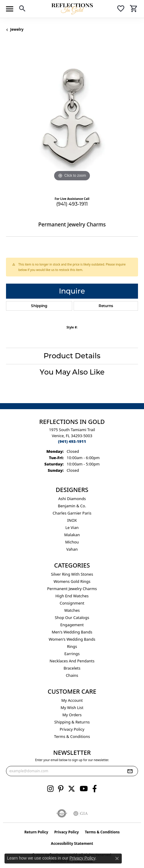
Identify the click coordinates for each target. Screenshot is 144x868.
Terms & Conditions (72, 736)
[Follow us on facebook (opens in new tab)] (95, 789)
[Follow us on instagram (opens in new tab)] (50, 789)
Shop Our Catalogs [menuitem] (72, 618)
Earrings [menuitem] (72, 654)
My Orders (72, 715)
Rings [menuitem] (72, 646)
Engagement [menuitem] (72, 625)
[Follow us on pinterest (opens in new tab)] (61, 789)
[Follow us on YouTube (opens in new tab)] (84, 789)
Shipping (39, 306)
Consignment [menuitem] (72, 603)
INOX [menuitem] (72, 520)
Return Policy (36, 832)
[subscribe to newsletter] (130, 771)
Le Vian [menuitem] (72, 527)
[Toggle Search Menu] (22, 9)
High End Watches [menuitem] (72, 596)
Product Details (72, 356)
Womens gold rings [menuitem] (72, 581)
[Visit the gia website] (81, 814)
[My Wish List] (121, 9)
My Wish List (72, 708)
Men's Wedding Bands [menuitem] (72, 632)
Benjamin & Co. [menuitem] (72, 506)
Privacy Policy (72, 729)
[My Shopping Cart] (134, 9)
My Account (72, 700)
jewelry (17, 29)
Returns (106, 306)
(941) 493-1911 (72, 204)
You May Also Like (72, 372)
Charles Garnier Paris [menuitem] (72, 513)
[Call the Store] (72, 441)
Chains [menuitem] (72, 675)
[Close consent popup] (117, 858)
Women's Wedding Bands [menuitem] (72, 639)
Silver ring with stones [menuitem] (72, 574)
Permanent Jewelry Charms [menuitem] (72, 589)
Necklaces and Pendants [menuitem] (72, 661)
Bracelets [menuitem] (72, 668)
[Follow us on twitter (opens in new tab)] (72, 789)
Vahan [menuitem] (72, 549)
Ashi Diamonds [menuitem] (72, 499)
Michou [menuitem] (72, 542)
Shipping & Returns (72, 722)
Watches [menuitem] (72, 610)
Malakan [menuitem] (72, 535)
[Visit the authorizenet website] (62, 814)
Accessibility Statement (72, 843)
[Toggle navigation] (10, 9)
